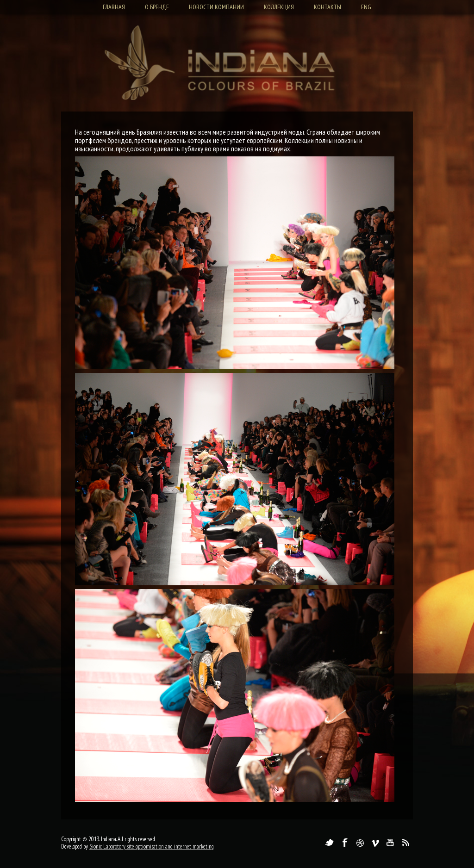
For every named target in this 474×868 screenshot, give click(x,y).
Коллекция (279, 7)
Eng (366, 7)
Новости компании (216, 7)
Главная (114, 7)
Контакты (327, 7)
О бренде (157, 7)
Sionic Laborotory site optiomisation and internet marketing (152, 846)
